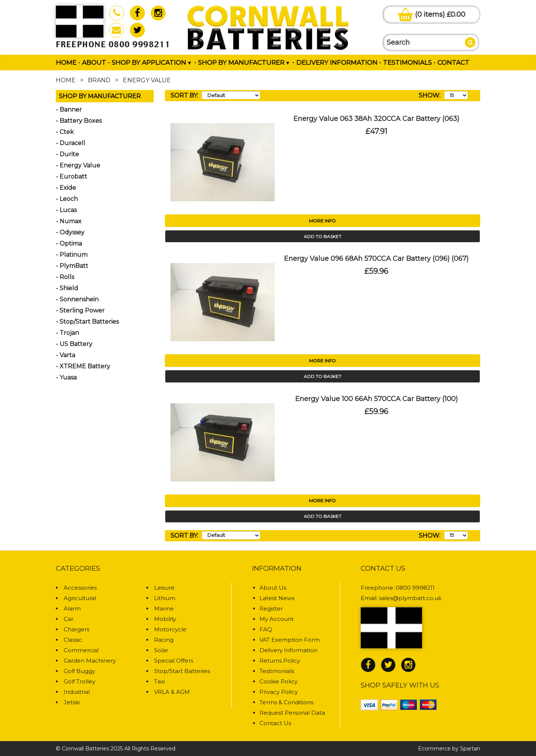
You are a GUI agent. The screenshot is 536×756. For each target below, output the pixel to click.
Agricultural (80, 598)
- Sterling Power (80, 310)
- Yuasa (66, 377)
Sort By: (184, 95)
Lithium (165, 598)
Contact (453, 63)
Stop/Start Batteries (182, 671)
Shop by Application (151, 63)
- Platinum (72, 255)
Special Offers (174, 661)
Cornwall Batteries (85, 749)
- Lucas (66, 210)
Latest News (277, 598)
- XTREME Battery (83, 366)
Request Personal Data (292, 713)
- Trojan (67, 333)
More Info (322, 221)
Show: (430, 95)
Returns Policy (280, 661)
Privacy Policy (279, 692)
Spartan (470, 749)
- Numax (69, 221)
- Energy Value (78, 165)
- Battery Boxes (79, 121)
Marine (164, 608)
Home (66, 63)
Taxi (159, 681)
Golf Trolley (79, 681)
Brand (99, 80)
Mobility (165, 619)
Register (271, 608)
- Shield (67, 288)
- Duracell (71, 143)
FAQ (266, 629)
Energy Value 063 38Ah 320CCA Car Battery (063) (376, 119)
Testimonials (407, 63)
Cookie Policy (278, 681)
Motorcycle (170, 629)
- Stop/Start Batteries (87, 322)
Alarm (72, 608)
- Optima (69, 244)
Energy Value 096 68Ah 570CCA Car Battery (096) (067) (376, 259)
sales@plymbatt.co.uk (410, 598)
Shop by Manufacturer (244, 63)
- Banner (69, 110)
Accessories (80, 588)
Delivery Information (337, 63)
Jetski (72, 702)
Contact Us (275, 723)
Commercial (81, 650)
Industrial (77, 692)
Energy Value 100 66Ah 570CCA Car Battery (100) (377, 399)
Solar (161, 650)
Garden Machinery (90, 661)
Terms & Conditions (286, 702)
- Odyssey (70, 232)
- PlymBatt (72, 266)
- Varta (66, 355)
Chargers (76, 629)
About (94, 63)
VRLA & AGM (172, 692)
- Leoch (67, 199)
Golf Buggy (79, 671)
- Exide (66, 188)
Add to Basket (323, 236)
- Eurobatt (71, 177)
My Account (277, 619)
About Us (273, 588)
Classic (73, 640)
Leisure (164, 588)
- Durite (67, 154)
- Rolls (65, 277)
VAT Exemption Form (290, 640)
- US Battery (74, 344)
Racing (164, 640)
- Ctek (65, 132)
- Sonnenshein (77, 299)
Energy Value (147, 80)
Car (68, 619)
